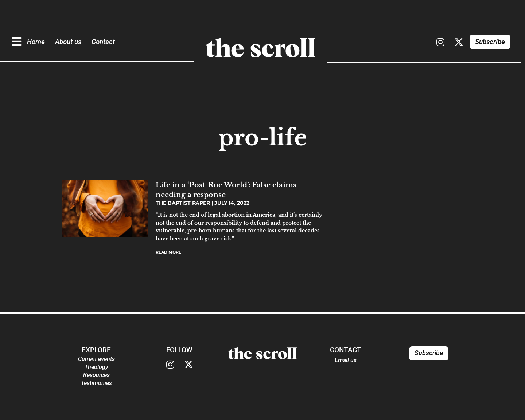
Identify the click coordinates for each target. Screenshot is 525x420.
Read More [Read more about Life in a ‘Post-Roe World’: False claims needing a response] (168, 252)
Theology (96, 367)
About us (68, 42)
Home (36, 42)
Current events (96, 359)
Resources (96, 375)
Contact (103, 42)
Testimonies (96, 383)
